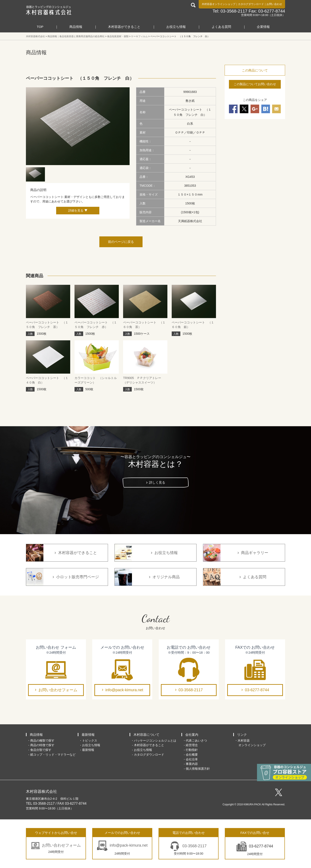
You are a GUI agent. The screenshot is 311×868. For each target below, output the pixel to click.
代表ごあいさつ (196, 741)
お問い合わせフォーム (58, 690)
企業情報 (263, 27)
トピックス (90, 741)
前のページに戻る (121, 242)
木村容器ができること (124, 27)
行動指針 (192, 750)
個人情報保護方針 (198, 769)
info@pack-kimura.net (124, 690)
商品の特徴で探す (42, 745)
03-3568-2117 (191, 690)
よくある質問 (221, 27)
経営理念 (192, 745)
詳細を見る (76, 210)
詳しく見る (157, 482)
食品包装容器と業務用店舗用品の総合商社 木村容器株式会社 (49, 10)
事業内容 (192, 764)
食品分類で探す (41, 750)
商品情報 (76, 27)
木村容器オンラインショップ (219, 4)
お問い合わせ (274, 4)
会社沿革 (192, 759)
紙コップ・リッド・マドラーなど (53, 755)
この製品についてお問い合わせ (255, 84)
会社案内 (192, 735)
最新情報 (88, 735)
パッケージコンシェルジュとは (155, 741)
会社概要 (192, 755)
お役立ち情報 (176, 27)
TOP (40, 27)
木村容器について (146, 735)
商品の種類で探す (42, 741)
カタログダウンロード (251, 4)
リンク (242, 735)
